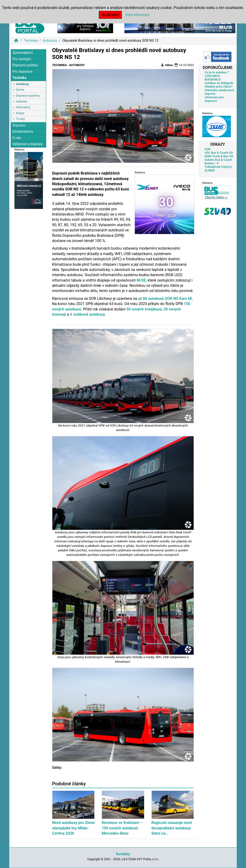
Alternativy (23, 107)
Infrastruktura (23, 132)
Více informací (137, 15)
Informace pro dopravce (214, 99)
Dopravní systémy (28, 96)
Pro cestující (22, 59)
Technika (31, 41)
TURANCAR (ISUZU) (218, 167)
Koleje (20, 113)
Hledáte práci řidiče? (219, 87)
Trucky (20, 119)
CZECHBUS (212, 76)
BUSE (141, 280)
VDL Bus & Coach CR (219, 153)
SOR (207, 149)
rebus (167, 65)
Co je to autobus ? (217, 72)
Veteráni (21, 101)
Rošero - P (212, 163)
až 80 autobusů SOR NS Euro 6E (165, 299)
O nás (17, 138)
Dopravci (19, 125)
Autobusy (50, 41)
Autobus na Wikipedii (219, 83)
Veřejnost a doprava (27, 144)
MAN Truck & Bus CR (219, 156)
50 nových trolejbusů (144, 309)
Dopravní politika (25, 65)
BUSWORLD (213, 79)
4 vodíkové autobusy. (88, 314)
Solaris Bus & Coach (218, 160)
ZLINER (210, 170)
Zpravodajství (23, 53)
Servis (20, 90)
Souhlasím (110, 15)
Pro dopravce (22, 72)
